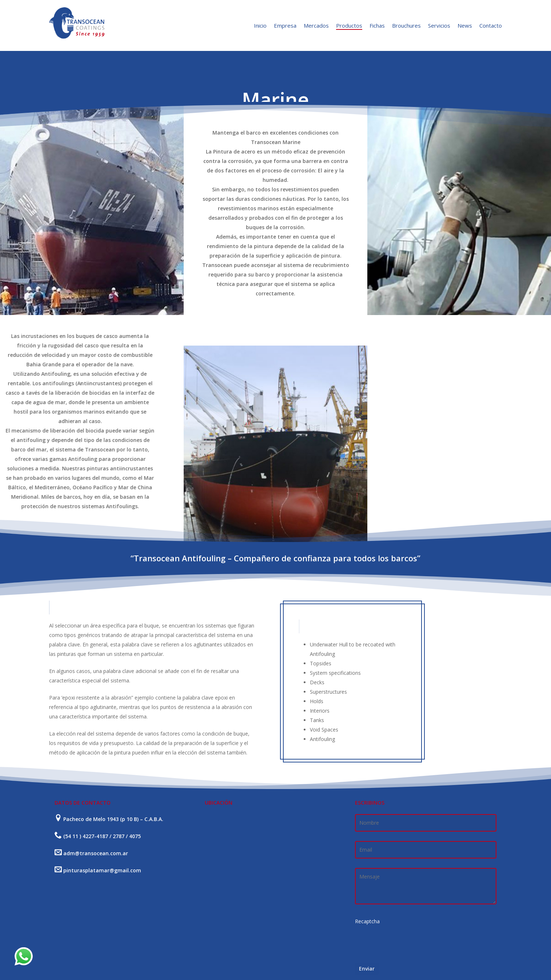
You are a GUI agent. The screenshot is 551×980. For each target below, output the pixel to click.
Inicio (260, 26)
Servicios (439, 26)
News (465, 26)
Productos (349, 26)
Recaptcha (367, 921)
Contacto (491, 26)
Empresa (285, 26)
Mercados (316, 26)
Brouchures (406, 26)
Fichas (377, 26)
